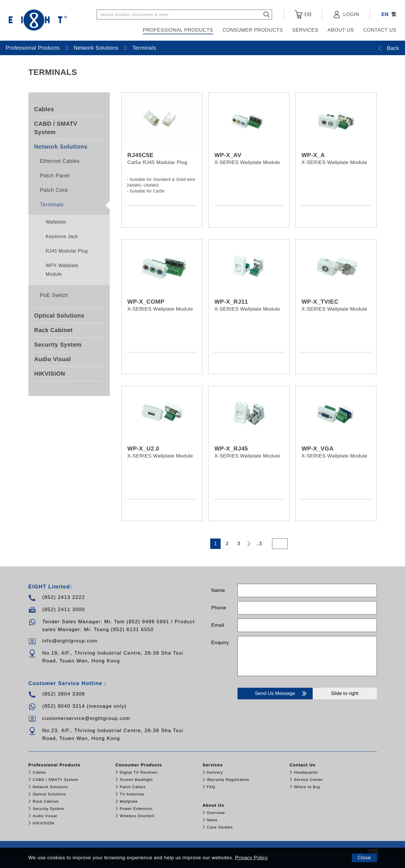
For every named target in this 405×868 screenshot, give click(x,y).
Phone (219, 608)
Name (218, 590)
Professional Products (178, 30)
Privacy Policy (252, 858)
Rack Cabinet (54, 330)
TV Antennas (132, 794)
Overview (216, 813)
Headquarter (306, 772)
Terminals (144, 48)
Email (218, 625)
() (303, 15)
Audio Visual (53, 359)
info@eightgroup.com (70, 641)
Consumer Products (253, 30)
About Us (341, 30)
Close (364, 858)
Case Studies (220, 827)
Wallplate (56, 222)
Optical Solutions (59, 316)
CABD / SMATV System (56, 128)
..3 (259, 544)
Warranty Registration (228, 780)
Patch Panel (55, 176)
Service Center (309, 780)
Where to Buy (307, 787)
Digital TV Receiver (139, 772)
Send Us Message (282, 694)
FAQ (211, 787)
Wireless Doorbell (137, 816)
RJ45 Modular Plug (67, 251)
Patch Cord (54, 190)
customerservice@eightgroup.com (86, 718)
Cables (44, 109)
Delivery (215, 772)
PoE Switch (54, 295)
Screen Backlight (136, 780)
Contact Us (380, 30)
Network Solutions (96, 48)
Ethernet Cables (60, 161)
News (212, 820)
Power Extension (136, 809)
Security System (58, 345)
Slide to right (345, 693)
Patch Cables (133, 787)
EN (385, 14)
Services (305, 30)
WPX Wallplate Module (62, 270)
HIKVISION (50, 374)
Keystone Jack (62, 236)
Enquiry (220, 643)
